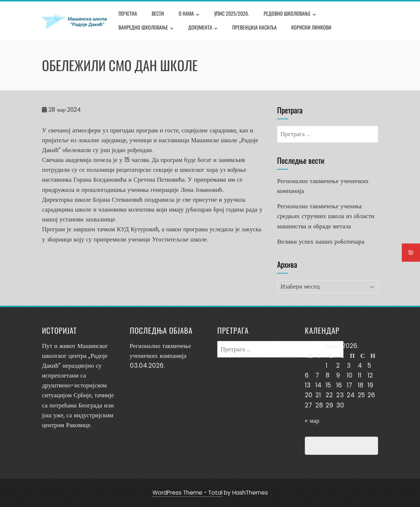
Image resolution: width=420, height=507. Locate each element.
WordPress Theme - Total (187, 493)
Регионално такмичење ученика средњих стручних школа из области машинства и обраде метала (326, 216)
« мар (312, 421)
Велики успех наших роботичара (321, 241)
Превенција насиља (254, 27)
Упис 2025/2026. (232, 13)
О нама (189, 14)
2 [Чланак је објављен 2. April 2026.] (338, 365)
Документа (203, 28)
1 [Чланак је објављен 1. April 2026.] (326, 365)
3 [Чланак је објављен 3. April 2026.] (349, 365)
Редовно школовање (290, 14)
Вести (158, 13)
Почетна (128, 13)
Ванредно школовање (146, 28)
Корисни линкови (311, 27)
